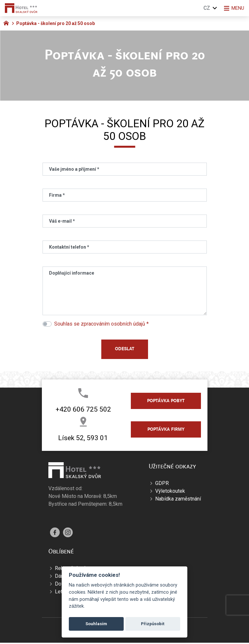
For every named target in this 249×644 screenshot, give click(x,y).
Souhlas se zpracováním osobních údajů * (101, 324)
